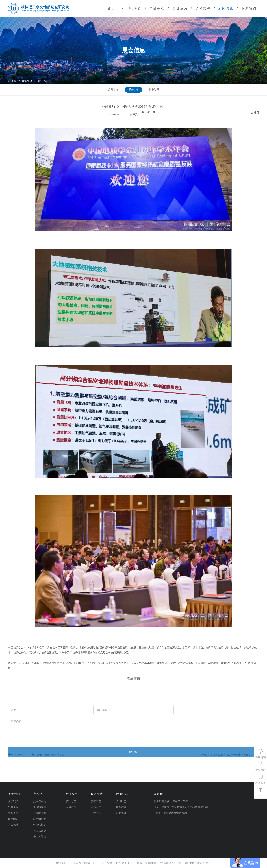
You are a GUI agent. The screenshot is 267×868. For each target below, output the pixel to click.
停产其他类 (40, 836)
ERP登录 (122, 863)
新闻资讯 (226, 8)
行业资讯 (154, 90)
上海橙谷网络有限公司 (83, 863)
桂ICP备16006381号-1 (198, 863)
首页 (112, 8)
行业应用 (180, 8)
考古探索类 (40, 831)
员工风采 (13, 825)
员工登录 (107, 863)
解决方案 (71, 801)
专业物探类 (40, 807)
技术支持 (203, 8)
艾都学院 (96, 801)
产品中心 (157, 8)
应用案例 (71, 807)
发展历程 (13, 807)
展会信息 (43, 81)
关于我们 (134, 8)
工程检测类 (40, 813)
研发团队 (13, 819)
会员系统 (96, 807)
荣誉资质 (13, 813)
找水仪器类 (40, 801)
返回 (255, 112)
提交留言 (133, 773)
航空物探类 (40, 819)
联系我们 (249, 8)
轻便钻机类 (40, 825)
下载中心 (96, 813)
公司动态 (113, 90)
